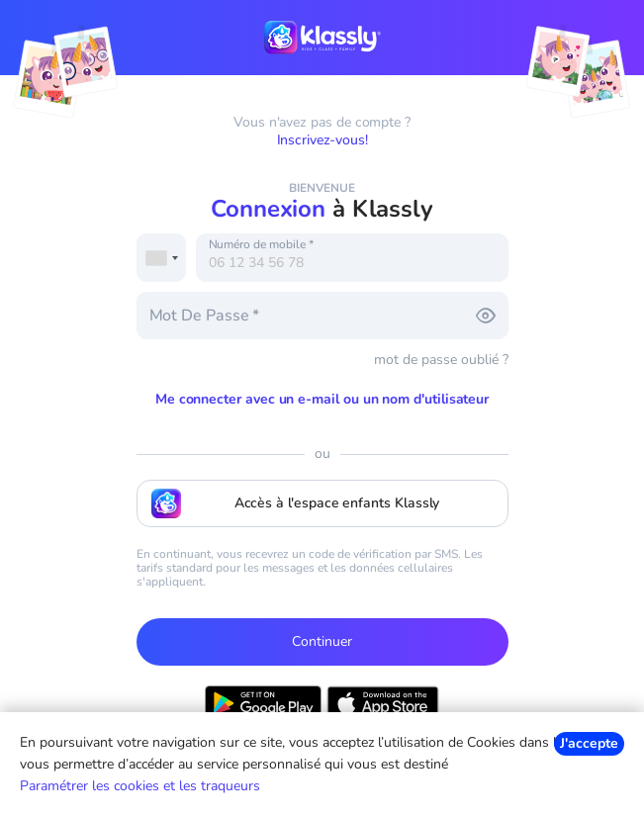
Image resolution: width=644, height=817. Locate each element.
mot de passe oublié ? (441, 360)
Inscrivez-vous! (322, 140)
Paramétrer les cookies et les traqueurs (140, 786)
